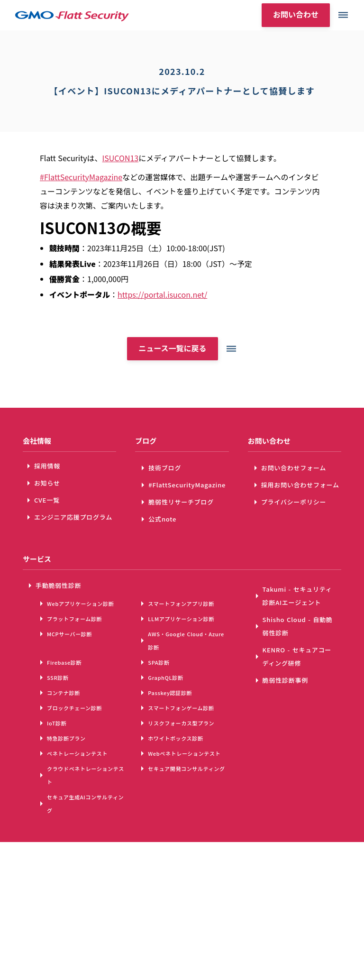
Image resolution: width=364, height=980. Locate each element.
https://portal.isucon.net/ (162, 294)
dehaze (343, 15)
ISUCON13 (121, 158)
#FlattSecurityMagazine (81, 177)
